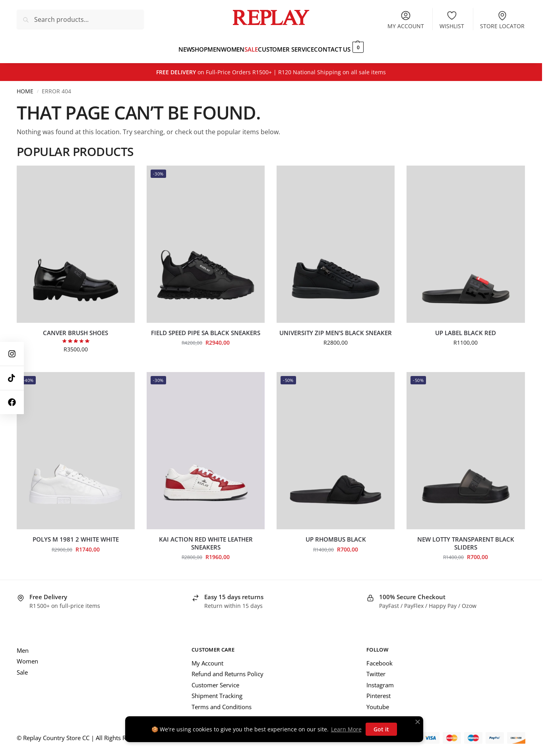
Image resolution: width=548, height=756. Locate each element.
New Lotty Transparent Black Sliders (466, 539)
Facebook (380, 659)
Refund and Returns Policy (228, 669)
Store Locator (502, 20)
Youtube (378, 702)
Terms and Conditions (222, 702)
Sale (22, 668)
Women (27, 657)
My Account (207, 659)
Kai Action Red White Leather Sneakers (206, 539)
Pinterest (379, 691)
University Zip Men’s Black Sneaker (336, 329)
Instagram (380, 681)
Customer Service (215, 681)
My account (406, 20)
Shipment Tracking (217, 691)
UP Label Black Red (466, 329)
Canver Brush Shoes (76, 329)
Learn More (346, 729)
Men (23, 646)
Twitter (376, 669)
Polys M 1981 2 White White (76, 535)
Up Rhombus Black (336, 535)
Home (25, 87)
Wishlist (452, 20)
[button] (379, 47)
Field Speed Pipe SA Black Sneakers (206, 329)
